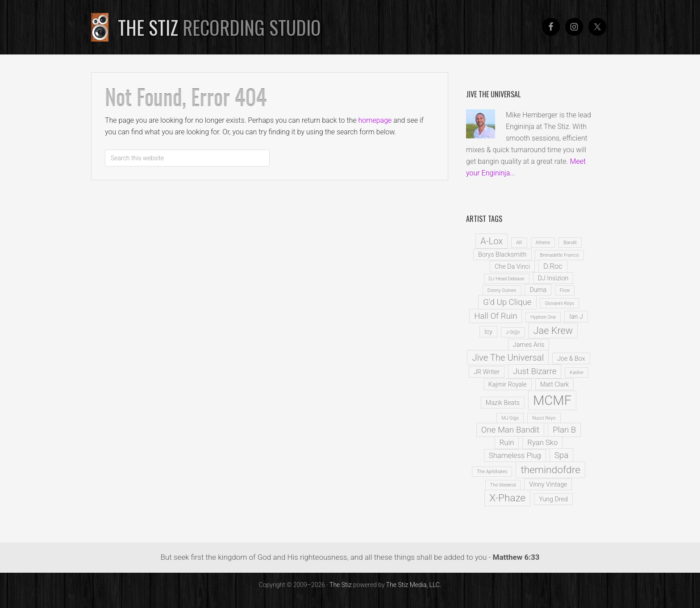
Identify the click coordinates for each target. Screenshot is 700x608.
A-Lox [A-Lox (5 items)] (492, 241)
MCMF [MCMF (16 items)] (552, 400)
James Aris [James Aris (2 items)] (529, 345)
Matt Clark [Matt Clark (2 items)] (555, 384)
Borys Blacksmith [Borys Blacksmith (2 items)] (502, 254)
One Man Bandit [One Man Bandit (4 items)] (510, 430)
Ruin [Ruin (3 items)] (507, 443)
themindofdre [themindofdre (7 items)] (550, 470)
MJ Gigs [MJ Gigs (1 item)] (510, 418)
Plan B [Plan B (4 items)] (564, 430)
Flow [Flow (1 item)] (565, 290)
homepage (375, 120)
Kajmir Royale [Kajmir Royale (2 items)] (508, 384)
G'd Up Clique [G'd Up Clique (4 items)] (507, 302)
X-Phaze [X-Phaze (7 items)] (507, 498)
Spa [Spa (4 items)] (561, 455)
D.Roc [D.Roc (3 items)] (553, 266)
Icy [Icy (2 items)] (488, 332)
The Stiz (219, 27)
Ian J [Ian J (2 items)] (576, 316)
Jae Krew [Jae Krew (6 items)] (553, 331)
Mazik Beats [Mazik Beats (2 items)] (503, 403)
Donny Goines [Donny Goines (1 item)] (502, 290)
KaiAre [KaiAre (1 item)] (576, 373)
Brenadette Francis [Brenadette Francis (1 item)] (559, 255)
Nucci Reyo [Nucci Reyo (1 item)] (544, 418)
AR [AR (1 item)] (519, 243)
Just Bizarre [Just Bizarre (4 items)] (535, 371)
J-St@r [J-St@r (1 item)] (513, 332)
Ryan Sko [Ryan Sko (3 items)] (542, 443)
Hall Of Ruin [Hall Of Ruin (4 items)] (496, 316)
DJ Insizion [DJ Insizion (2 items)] (553, 278)
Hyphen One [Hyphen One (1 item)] (543, 317)
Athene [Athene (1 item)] (543, 243)
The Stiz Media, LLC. (414, 585)
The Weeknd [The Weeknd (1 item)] (503, 485)
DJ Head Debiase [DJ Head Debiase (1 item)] (507, 279)
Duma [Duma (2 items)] (538, 290)
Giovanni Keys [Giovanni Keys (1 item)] (559, 303)
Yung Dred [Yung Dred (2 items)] (553, 499)
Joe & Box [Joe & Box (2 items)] (571, 358)
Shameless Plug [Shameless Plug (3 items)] (515, 456)
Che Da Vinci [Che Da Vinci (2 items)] (512, 267)
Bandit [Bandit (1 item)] (570, 243)
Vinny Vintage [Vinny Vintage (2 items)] (548, 484)
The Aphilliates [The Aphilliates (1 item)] (492, 472)
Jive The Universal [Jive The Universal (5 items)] (508, 358)
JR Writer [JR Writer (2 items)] (487, 372)
